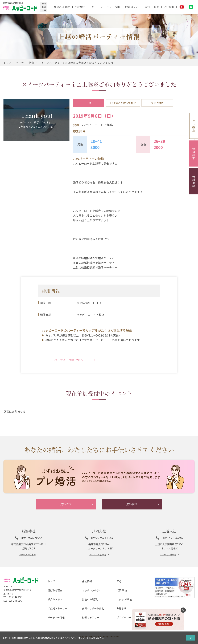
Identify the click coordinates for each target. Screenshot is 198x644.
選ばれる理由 (61, 7)
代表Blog (119, 606)
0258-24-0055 (102, 558)
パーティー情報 (111, 7)
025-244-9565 (32, 558)
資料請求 (194, 153)
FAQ (116, 601)
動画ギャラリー (88, 623)
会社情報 (169, 7)
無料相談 (194, 181)
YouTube (182, 7)
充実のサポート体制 (137, 7)
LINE (191, 7)
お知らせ (119, 617)
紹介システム (53, 612)
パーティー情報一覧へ (69, 361)
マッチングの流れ (90, 606)
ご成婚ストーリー (85, 7)
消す (183, 610)
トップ (48, 601)
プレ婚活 (194, 126)
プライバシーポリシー (127, 623)
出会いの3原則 (88, 612)
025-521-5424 (173, 558)
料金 (157, 7)
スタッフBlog (122, 612)
